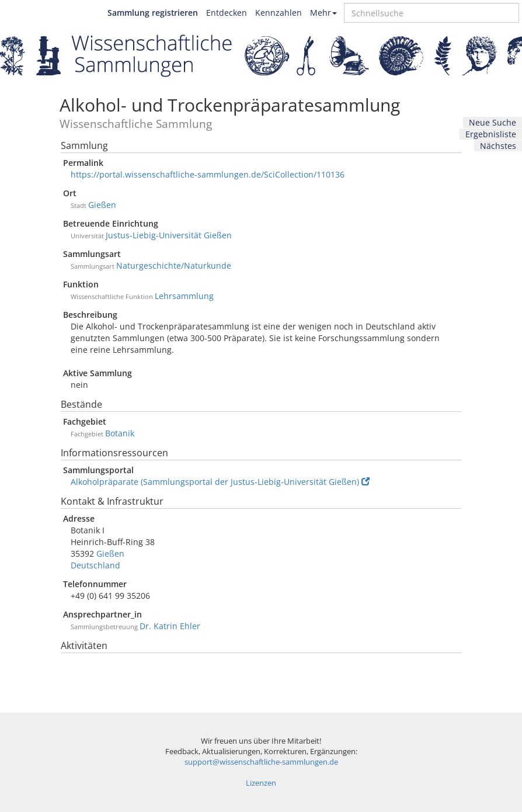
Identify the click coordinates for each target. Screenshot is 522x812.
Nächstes (498, 146)
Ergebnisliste (491, 134)
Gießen (102, 205)
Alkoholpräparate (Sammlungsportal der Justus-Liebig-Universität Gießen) (220, 482)
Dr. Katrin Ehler (170, 626)
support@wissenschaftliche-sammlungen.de (261, 762)
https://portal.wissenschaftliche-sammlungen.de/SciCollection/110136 (208, 174)
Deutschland (95, 565)
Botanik (120, 433)
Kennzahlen (279, 13)
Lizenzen (261, 783)
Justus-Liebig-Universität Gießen (169, 235)
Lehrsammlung (184, 296)
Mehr (323, 13)
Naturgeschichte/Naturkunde (174, 266)
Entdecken (227, 13)
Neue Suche (493, 122)
